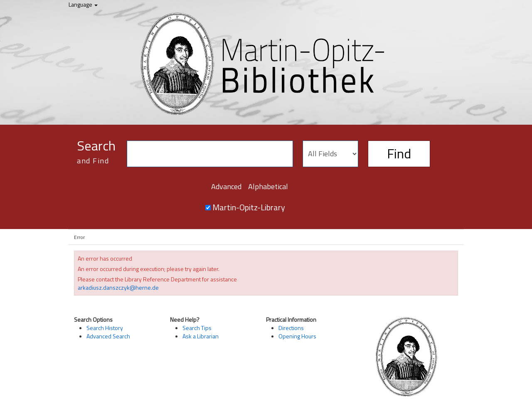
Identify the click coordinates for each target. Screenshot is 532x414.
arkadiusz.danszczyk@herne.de (118, 287)
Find (399, 153)
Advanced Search (108, 336)
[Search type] (330, 154)
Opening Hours (297, 336)
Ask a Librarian (201, 336)
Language (83, 4)
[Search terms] (210, 154)
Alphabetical (268, 186)
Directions (291, 328)
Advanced (226, 186)
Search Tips (197, 328)
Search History (105, 328)
